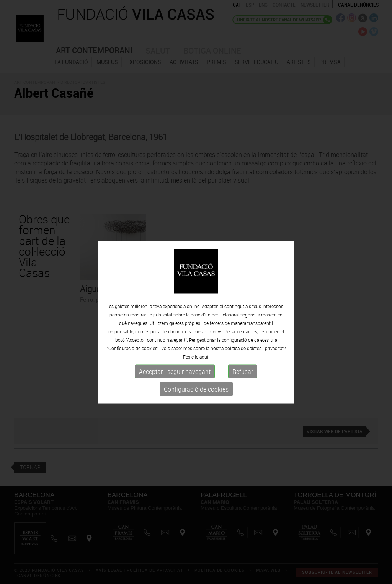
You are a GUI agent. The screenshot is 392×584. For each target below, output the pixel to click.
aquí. (204, 370)
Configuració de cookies (196, 403)
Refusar (243, 385)
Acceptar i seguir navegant (175, 385)
